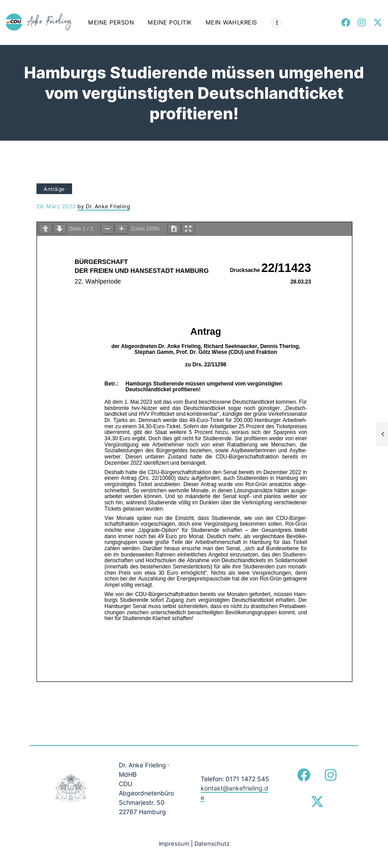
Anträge (54, 189)
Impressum (174, 844)
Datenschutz (212, 844)
